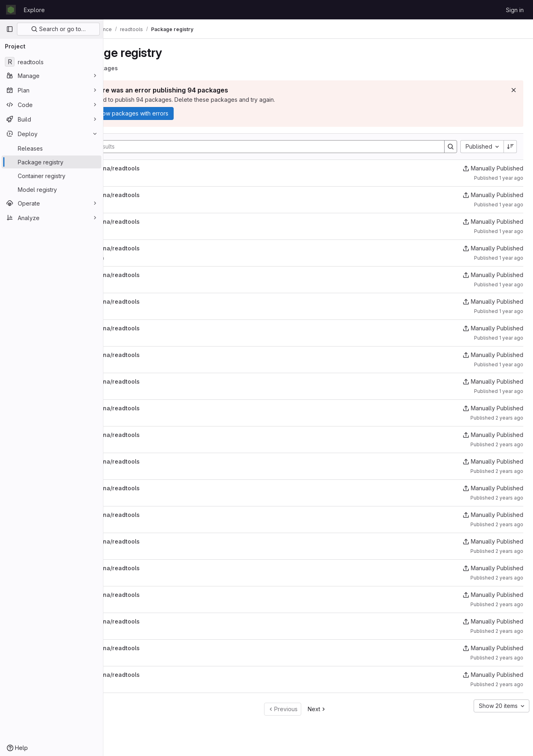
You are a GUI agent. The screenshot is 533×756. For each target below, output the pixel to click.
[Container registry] (51, 176)
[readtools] (51, 62)
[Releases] (51, 148)
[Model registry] (51, 189)
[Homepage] (11, 10)
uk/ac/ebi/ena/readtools (148, 168)
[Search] (278, 147)
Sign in (515, 10)
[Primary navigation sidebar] (10, 29)
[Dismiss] (514, 90)
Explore (34, 10)
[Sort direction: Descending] (510, 147)
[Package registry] (51, 162)
